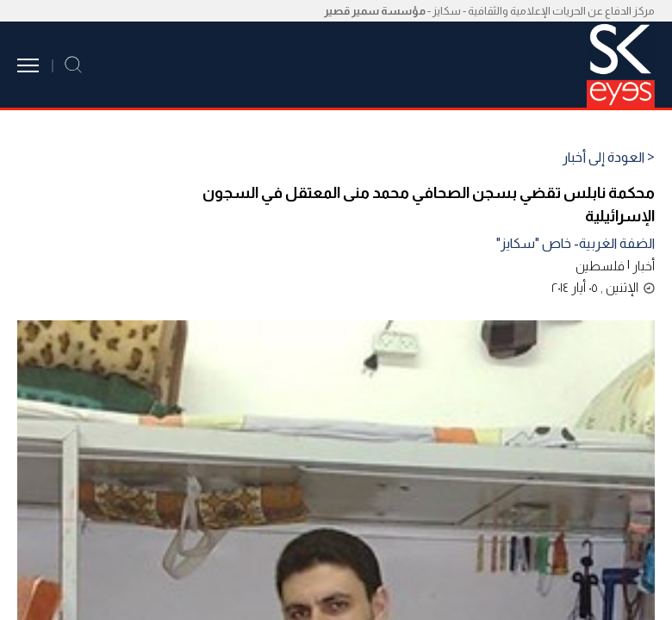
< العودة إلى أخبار (609, 158)
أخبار (644, 266)
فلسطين (600, 266)
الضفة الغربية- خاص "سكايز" (576, 243)
